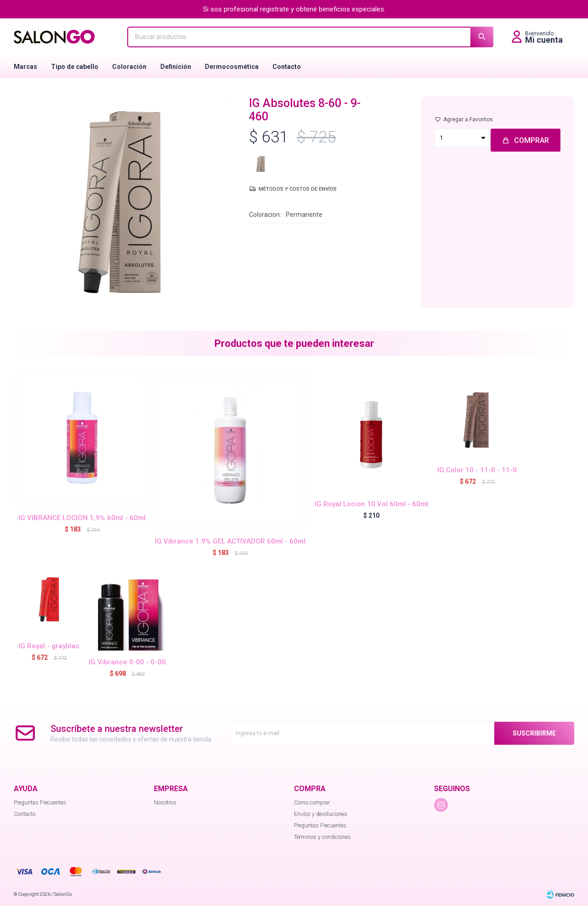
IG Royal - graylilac (49, 646)
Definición (176, 67)
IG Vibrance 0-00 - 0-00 (127, 662)
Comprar (531, 140)
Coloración (129, 67)
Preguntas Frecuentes (40, 803)
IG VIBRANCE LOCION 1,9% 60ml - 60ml (82, 518)
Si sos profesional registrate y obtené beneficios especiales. (294, 9)
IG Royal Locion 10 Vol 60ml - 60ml (371, 504)
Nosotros (165, 803)
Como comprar (312, 803)
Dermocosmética (232, 67)
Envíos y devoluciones (321, 814)
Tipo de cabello (75, 67)
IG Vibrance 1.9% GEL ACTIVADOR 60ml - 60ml (230, 541)
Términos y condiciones (322, 837)
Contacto (287, 67)
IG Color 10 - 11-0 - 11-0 (477, 470)
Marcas (25, 67)
